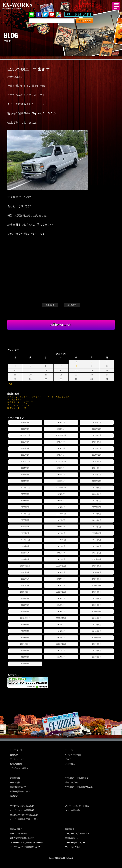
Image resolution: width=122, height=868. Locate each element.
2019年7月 (61, 598)
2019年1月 (61, 612)
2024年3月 (97, 474)
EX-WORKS (23, 6)
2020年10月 (61, 566)
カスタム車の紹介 (73, 810)
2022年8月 (25, 520)
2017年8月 (25, 650)
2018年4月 (61, 631)
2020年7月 (61, 572)
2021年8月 (25, 546)
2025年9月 (97, 435)
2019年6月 (97, 598)
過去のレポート (72, 783)
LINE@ (32, 14)
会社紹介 (14, 755)
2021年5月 (25, 553)
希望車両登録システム (20, 792)
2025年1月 (61, 455)
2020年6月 (97, 572)
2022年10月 (61, 514)
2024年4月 (61, 474)
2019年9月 (97, 592)
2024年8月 (25, 468)
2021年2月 (25, 559)
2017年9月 (97, 644)
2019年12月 (97, 585)
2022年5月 (25, 527)
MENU (116, 6)
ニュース (69, 750)
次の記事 (72, 305)
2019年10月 (61, 592)
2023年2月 (25, 507)
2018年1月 (61, 638)
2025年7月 (61, 442)
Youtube (52, 14)
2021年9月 (97, 540)
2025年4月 (61, 448)
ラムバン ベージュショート (20, 405)
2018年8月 (25, 625)
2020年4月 (61, 579)
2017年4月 (61, 657)
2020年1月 (61, 585)
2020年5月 (25, 579)
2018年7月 (61, 625)
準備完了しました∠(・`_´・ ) (20, 408)
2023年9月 (97, 488)
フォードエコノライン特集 (77, 806)
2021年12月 (97, 533)
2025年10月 (61, 435)
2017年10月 (61, 644)
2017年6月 (97, 650)
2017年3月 (97, 657)
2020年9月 (97, 566)
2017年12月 (97, 638)
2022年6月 (97, 520)
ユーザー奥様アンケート (76, 843)
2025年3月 (97, 448)
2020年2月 (25, 585)
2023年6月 (97, 494)
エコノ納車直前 (14, 400)
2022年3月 (97, 527)
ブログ (68, 759)
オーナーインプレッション (77, 834)
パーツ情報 (15, 783)
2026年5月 (25, 422)
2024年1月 (61, 481)
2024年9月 (97, 461)
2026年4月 (61, 422)
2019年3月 (97, 605)
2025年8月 (25, 442)
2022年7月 (61, 520)
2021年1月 (61, 559)
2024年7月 (61, 468)
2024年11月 (25, 461)
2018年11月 (25, 618)
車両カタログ (16, 829)
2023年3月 (97, 501)
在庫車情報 (15, 778)
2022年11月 (25, 514)
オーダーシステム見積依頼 (22, 810)
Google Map (59, 14)
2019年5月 (25, 605)
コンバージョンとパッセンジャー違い (27, 843)
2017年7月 (61, 650)
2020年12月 (97, 559)
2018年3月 (97, 631)
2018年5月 (25, 631)
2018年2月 (25, 638)
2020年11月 (25, 566)
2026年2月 (25, 429)
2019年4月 (61, 605)
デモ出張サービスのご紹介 (77, 778)
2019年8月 (25, 598)
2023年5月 (25, 501)
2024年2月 (25, 481)
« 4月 (10, 384)
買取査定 (14, 796)
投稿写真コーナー (73, 838)
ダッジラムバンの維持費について (25, 847)
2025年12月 (97, 429)
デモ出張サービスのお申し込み (79, 787)
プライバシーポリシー (20, 768)
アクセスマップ (17, 759)
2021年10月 (61, 540)
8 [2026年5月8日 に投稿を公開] (76, 366)
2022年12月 (97, 507)
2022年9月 (97, 514)
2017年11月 (25, 644)
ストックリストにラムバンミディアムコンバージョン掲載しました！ (39, 397)
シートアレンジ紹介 (19, 834)
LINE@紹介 (70, 764)
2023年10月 (61, 488)
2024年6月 (97, 468)
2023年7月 (61, 494)
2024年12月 (97, 455)
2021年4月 (61, 553)
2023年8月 (25, 494)
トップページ (16, 750)
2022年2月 (25, 533)
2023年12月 (97, 481)
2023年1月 (61, 507)
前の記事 (50, 305)
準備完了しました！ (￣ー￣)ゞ (21, 402)
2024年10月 (61, 461)
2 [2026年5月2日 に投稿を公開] (92, 362)
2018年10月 (61, 618)
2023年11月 (25, 488)
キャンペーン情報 (73, 755)
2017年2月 (25, 664)
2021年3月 (97, 553)
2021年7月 (61, 546)
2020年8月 (25, 572)
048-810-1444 (83, 14)
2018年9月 (97, 618)
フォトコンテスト (73, 847)
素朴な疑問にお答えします (22, 838)
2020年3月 (97, 579)
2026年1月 (61, 429)
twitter (45, 14)
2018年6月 (97, 625)
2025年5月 (25, 448)
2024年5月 (25, 474)
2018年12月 (97, 612)
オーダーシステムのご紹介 (22, 806)
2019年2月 (25, 612)
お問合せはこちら (61, 325)
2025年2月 (25, 455)
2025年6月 (97, 442)
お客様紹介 (70, 829)
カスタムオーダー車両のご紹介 (24, 815)
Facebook (38, 14)
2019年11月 (25, 592)
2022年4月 (61, 527)
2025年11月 (25, 435)
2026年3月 (97, 422)
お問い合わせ (16, 764)
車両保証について (18, 787)
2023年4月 (61, 501)
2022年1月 (61, 533)
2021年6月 (97, 546)
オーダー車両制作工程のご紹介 (24, 819)
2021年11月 (25, 540)
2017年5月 (25, 657)
